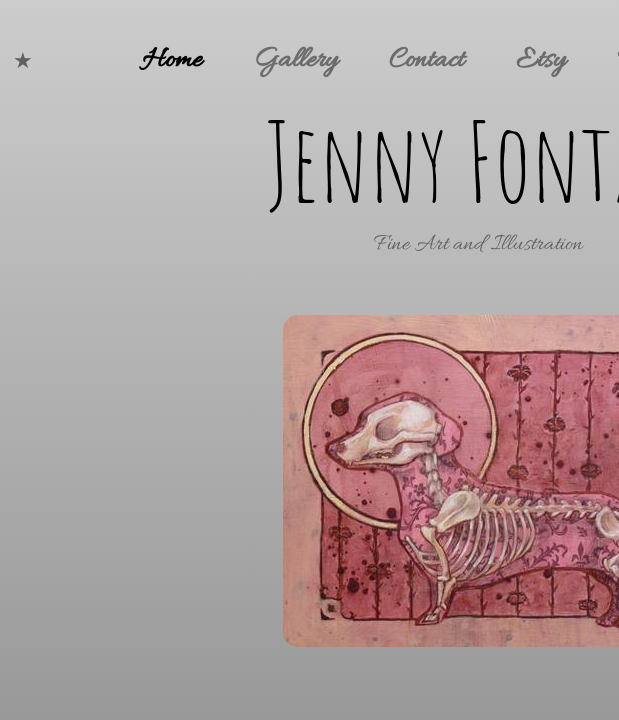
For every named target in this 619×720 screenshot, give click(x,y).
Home (172, 61)
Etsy (540, 61)
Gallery (295, 61)
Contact (426, 61)
